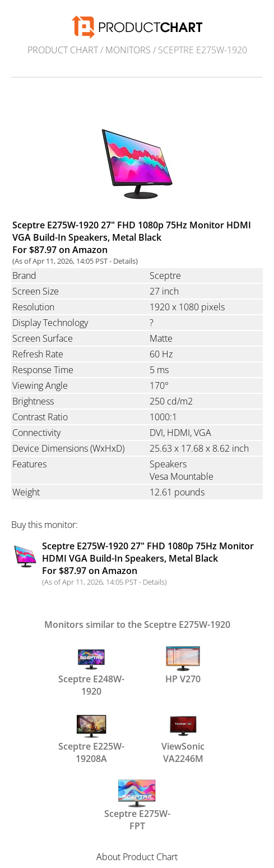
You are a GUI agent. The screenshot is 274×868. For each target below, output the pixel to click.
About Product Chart (137, 857)
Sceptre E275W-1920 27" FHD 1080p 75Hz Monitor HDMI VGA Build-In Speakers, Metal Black (148, 558)
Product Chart (63, 50)
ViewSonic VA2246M (183, 737)
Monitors (128, 50)
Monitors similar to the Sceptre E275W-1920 (137, 624)
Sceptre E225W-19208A (91, 737)
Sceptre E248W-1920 (91, 670)
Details (124, 261)
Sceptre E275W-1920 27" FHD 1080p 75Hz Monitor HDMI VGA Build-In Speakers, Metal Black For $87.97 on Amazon (132, 237)
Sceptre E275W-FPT (137, 805)
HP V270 (183, 665)
